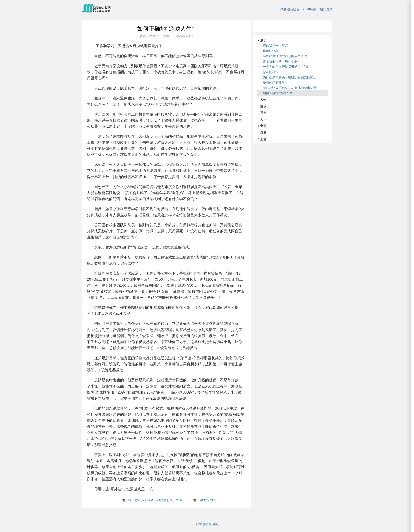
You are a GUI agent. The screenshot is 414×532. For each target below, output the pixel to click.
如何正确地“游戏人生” (278, 93)
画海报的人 (208, 500)
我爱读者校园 (290, 9)
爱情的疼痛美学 (274, 83)
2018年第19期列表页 (318, 9)
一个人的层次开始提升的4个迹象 (286, 67)
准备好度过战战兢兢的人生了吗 (285, 56)
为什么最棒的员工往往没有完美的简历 (290, 77)
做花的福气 (271, 72)
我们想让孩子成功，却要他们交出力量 (155, 500)
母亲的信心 (271, 51)
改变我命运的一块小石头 (280, 61)
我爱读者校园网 (207, 524)
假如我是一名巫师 (275, 46)
